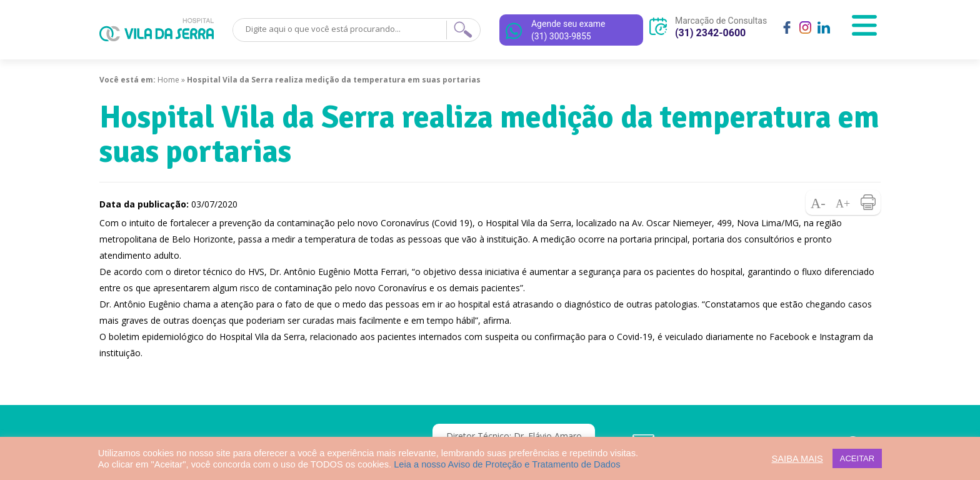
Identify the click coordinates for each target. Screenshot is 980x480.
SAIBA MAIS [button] (797, 459)
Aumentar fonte (843, 202)
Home (168, 80)
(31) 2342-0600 (710, 33)
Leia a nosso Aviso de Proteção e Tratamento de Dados (507, 464)
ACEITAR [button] (857, 458)
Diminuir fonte (818, 202)
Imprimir (868, 202)
